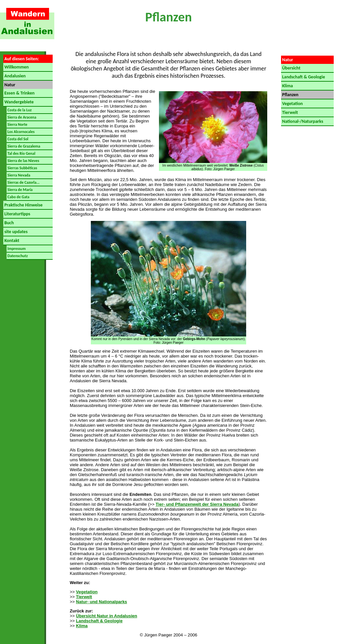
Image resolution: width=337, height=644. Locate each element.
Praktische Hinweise (23, 205)
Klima (82, 626)
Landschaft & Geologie (99, 621)
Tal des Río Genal (21, 153)
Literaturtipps (17, 214)
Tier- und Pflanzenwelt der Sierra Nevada (197, 504)
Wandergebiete (18, 102)
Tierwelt (84, 597)
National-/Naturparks (302, 121)
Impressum (16, 249)
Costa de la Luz (19, 110)
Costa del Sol (17, 139)
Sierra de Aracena (21, 117)
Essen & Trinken (19, 93)
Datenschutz (17, 256)
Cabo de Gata (18, 197)
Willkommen (16, 67)
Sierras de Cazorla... (23, 182)
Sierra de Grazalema (23, 146)
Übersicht (291, 68)
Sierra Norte (17, 124)
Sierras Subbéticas (22, 168)
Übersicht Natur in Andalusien (107, 616)
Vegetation (87, 592)
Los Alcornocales (21, 132)
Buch (9, 223)
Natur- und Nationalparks (102, 602)
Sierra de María (20, 190)
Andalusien (14, 76)
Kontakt (11, 241)
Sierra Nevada (18, 175)
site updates (15, 232)
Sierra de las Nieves (23, 161)
